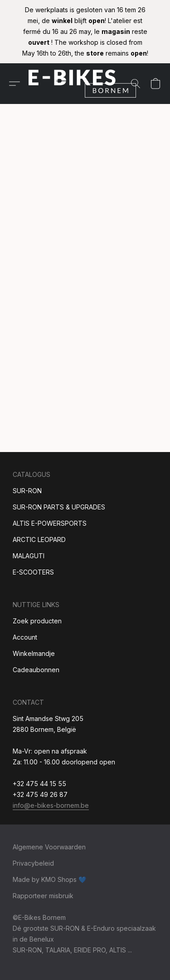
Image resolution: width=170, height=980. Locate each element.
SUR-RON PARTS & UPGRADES (59, 507)
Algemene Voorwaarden (49, 847)
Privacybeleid (33, 863)
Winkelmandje (34, 653)
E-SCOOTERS (33, 572)
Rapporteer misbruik (43, 896)
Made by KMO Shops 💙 (49, 879)
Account (25, 637)
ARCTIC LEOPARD (39, 539)
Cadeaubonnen (36, 670)
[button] (85, 84)
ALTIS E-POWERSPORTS (50, 523)
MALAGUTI (29, 556)
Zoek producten (37, 621)
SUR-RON (27, 491)
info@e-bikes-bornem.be (51, 805)
